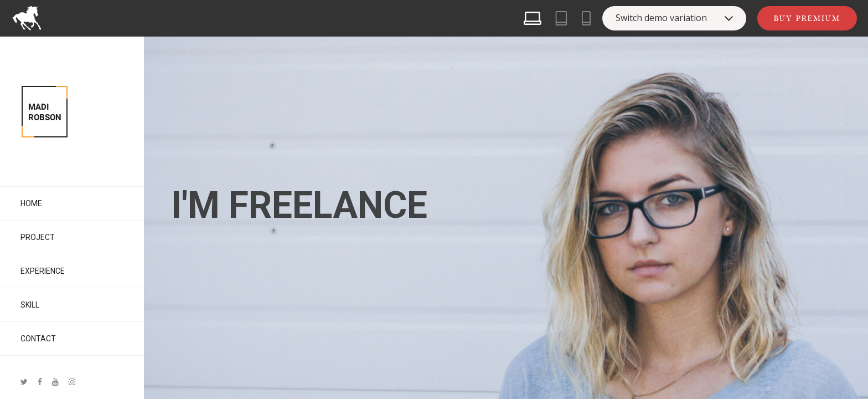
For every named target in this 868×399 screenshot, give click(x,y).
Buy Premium (807, 18)
